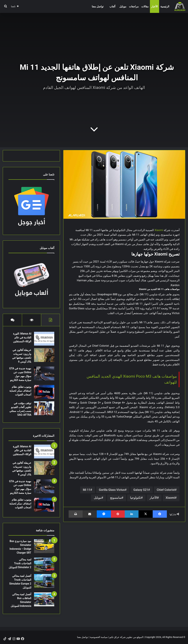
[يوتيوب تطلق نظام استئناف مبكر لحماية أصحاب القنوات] (44, 392)
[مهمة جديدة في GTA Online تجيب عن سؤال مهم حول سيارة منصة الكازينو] (44, 373)
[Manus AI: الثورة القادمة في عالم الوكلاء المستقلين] (44, 339)
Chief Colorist (166, 490)
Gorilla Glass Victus (112, 490)
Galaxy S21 (141, 490)
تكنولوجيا (135, 498)
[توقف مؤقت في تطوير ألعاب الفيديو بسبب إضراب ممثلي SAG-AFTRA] (44, 408)
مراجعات (134, 6)
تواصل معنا (98, 6)
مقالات (145, 6)
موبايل (123, 6)
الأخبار (155, 6)
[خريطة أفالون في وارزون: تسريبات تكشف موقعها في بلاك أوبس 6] (44, 355)
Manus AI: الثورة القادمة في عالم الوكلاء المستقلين (22, 337)
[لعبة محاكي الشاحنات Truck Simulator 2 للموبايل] (44, 565)
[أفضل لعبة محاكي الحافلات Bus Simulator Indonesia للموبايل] (44, 600)
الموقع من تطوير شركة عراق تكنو (126, 637)
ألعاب (112, 6)
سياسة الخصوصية (99, 637)
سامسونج (116, 498)
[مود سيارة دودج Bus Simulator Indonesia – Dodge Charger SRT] (44, 546)
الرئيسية (165, 6)
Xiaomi (159, 230)
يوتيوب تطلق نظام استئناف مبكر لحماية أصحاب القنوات (20, 391)
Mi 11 (87, 490)
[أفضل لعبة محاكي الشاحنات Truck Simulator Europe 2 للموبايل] (44, 581)
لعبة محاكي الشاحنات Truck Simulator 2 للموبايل (20, 564)
